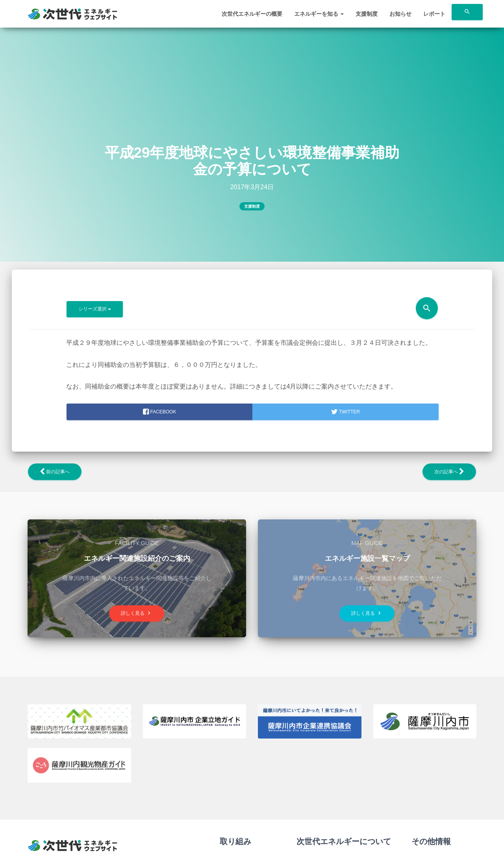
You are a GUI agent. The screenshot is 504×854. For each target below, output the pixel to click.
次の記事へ (449, 472)
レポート (434, 14)
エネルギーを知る (319, 14)
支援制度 (367, 14)
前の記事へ (55, 472)
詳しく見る (137, 613)
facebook (159, 412)
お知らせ (400, 14)
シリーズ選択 (95, 309)
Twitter (346, 412)
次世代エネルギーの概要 (252, 14)
